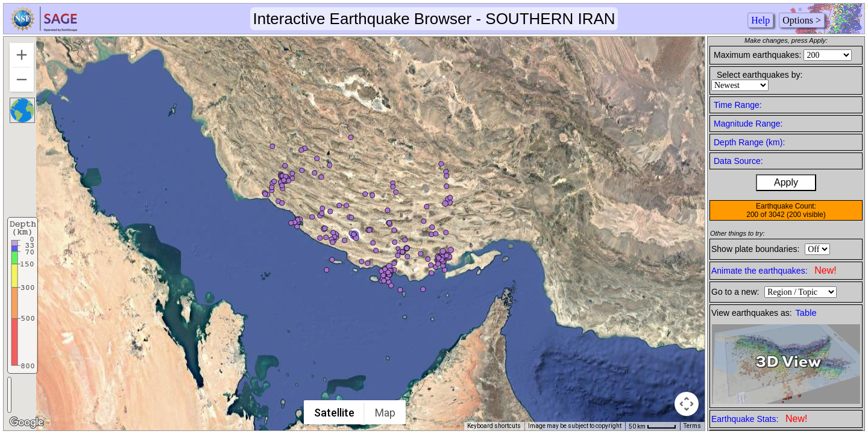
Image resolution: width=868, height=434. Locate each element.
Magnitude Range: (748, 124)
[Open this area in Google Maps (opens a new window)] (27, 423)
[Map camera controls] (687, 404)
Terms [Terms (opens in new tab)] (692, 426)
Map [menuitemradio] (385, 413)
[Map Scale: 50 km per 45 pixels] (653, 426)
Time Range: (738, 105)
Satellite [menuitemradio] (334, 413)
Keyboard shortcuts (494, 426)
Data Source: (738, 161)
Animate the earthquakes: (774, 270)
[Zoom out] (22, 80)
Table (806, 313)
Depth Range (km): (749, 142)
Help (760, 20)
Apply (786, 182)
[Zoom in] (22, 55)
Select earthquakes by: (759, 75)
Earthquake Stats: (759, 419)
